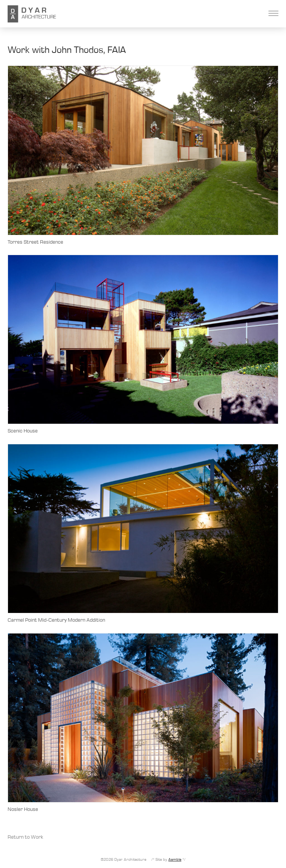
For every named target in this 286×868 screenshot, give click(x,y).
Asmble (175, 859)
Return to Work (25, 837)
